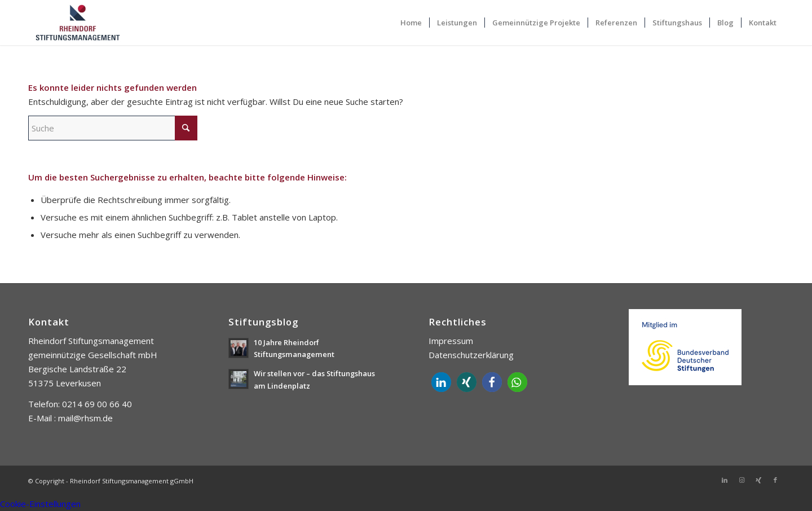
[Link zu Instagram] (742, 480)
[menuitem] (411, 23)
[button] (441, 382)
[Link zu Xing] (758, 480)
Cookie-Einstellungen (40, 504)
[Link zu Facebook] (775, 480)
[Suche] (113, 128)
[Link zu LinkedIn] (725, 480)
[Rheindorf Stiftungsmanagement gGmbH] (78, 23)
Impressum (451, 341)
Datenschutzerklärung (471, 355)
